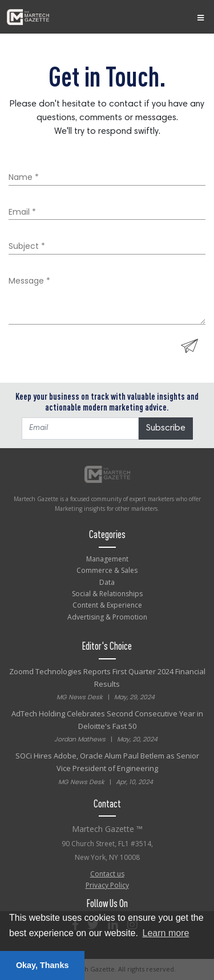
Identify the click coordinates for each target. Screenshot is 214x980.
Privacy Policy (107, 885)
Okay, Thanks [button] (43, 965)
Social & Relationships (107, 594)
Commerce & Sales (107, 570)
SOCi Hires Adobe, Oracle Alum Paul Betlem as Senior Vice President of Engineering (107, 769)
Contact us (107, 874)
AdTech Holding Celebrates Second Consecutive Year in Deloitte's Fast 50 (107, 727)
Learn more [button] (166, 933)
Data (107, 582)
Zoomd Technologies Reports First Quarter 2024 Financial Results (107, 684)
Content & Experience (107, 605)
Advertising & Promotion (107, 617)
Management (107, 559)
